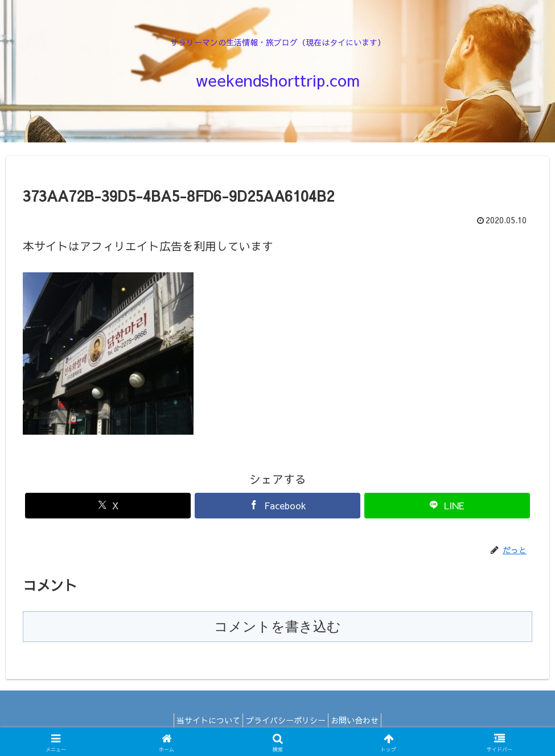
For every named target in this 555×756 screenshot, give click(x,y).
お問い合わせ (361, 720)
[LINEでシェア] (447, 506)
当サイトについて (202, 720)
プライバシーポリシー (286, 720)
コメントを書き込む (277, 626)
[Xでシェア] (108, 506)
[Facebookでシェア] (277, 506)
